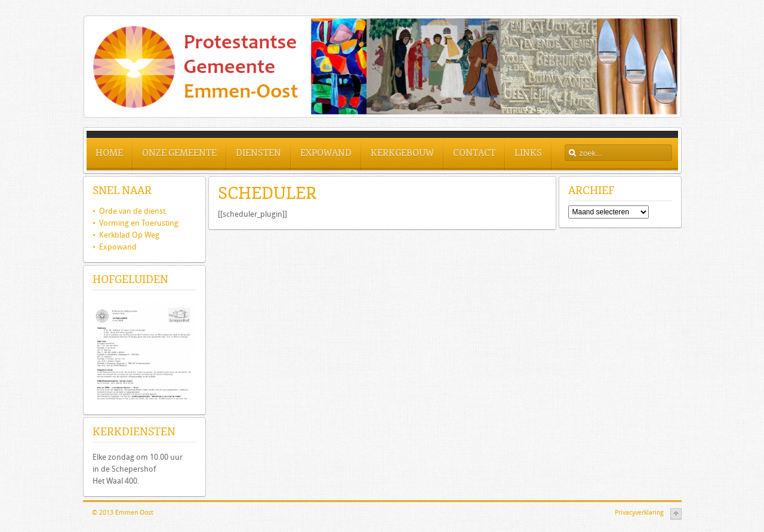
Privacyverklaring (639, 513)
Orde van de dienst (129, 211)
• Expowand (115, 247)
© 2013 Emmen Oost (123, 513)
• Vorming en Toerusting (135, 223)
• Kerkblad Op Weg (126, 235)
